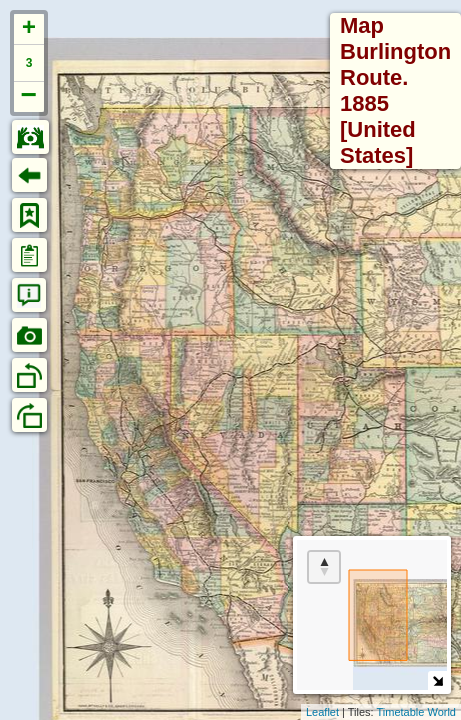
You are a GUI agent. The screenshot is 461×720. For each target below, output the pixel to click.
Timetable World (416, 712)
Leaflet (322, 712)
